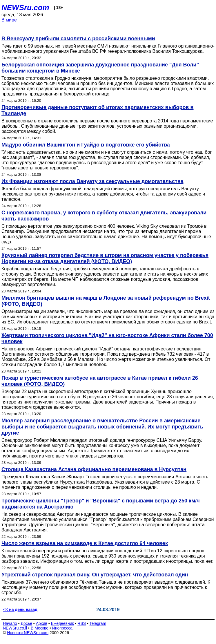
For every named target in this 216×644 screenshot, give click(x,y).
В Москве (40, 628)
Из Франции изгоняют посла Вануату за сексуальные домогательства (92, 181)
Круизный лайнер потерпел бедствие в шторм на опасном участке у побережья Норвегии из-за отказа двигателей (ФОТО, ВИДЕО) (105, 258)
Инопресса (62, 628)
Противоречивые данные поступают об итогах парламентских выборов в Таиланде (98, 110)
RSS (82, 623)
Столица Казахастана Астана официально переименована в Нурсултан (94, 469)
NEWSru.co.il (15, 628)
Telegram (98, 623)
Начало (10, 623)
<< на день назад (20, 609)
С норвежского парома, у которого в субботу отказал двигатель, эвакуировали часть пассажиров (104, 216)
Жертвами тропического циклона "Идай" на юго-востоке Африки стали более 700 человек (107, 338)
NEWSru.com (25, 8)
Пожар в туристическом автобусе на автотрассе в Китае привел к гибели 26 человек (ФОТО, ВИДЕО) (100, 381)
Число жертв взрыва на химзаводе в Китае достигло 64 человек (85, 543)
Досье (26, 623)
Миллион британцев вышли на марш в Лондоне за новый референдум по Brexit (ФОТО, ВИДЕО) (106, 301)
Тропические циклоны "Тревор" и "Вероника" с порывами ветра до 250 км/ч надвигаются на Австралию (101, 504)
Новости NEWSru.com (28, 633)
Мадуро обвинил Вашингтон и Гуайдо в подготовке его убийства (86, 145)
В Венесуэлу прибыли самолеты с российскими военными (78, 39)
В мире (9, 20)
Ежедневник (62, 623)
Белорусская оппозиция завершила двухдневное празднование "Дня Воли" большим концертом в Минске (100, 68)
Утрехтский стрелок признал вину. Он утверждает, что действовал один (95, 575)
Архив (42, 623)
